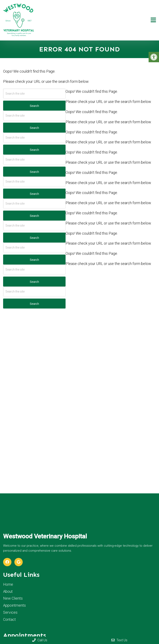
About (8, 591)
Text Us (119, 640)
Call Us (40, 640)
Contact (9, 619)
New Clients (13, 598)
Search (34, 106)
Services (10, 612)
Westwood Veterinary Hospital (45, 536)
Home (8, 584)
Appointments (14, 605)
